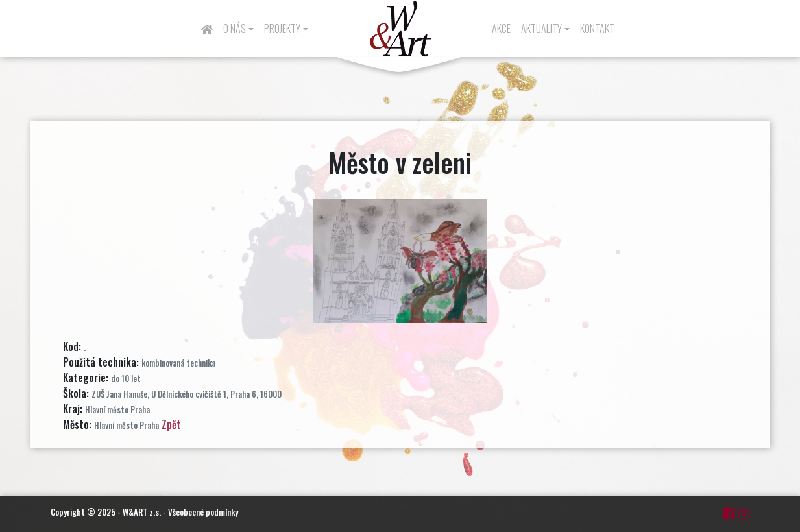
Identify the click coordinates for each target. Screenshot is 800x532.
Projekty (282, 29)
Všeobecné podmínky (203, 512)
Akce (501, 29)
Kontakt (597, 29)
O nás (235, 29)
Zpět (171, 424)
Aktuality (541, 29)
